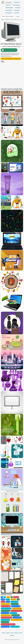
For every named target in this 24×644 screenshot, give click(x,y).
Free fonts (8, 5)
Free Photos (17, 2)
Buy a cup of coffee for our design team (11, 59)
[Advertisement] (12, 75)
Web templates (9, 8)
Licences (8, 633)
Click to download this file (9, 50)
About (21, 633)
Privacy (16, 633)
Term (12, 633)
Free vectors (9, 2)
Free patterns (9, 13)
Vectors (7, 19)
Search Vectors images (8, 16)
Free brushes (9, 10)
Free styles (17, 10)
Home (3, 19)
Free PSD (17, 13)
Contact (12, 635)
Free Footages (16, 5)
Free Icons (18, 8)
